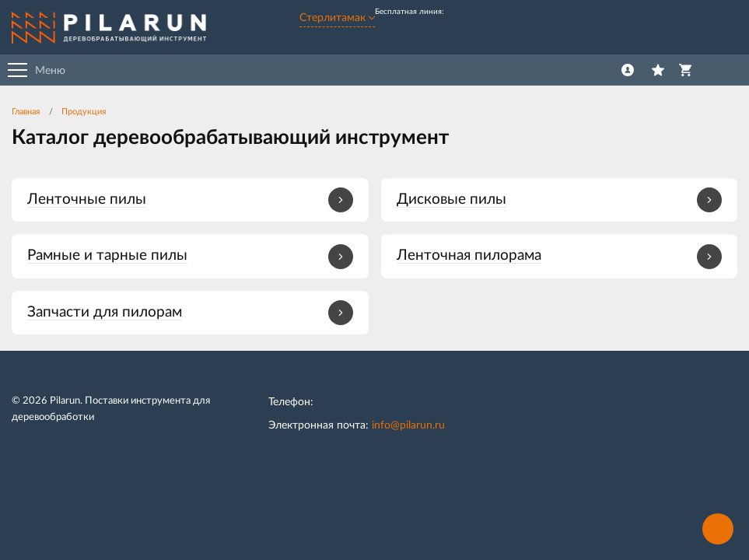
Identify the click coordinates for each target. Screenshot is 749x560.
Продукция (84, 112)
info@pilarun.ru (408, 425)
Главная (26, 112)
